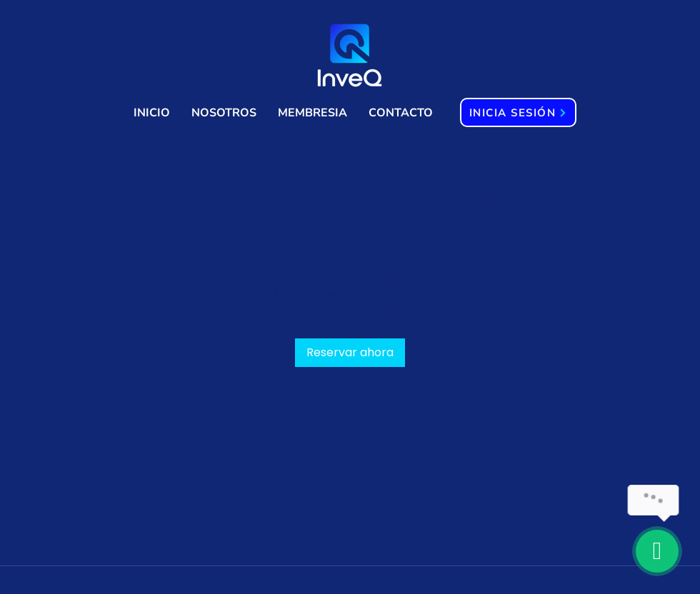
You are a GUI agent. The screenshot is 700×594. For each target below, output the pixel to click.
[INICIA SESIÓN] (518, 112)
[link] (350, 353)
